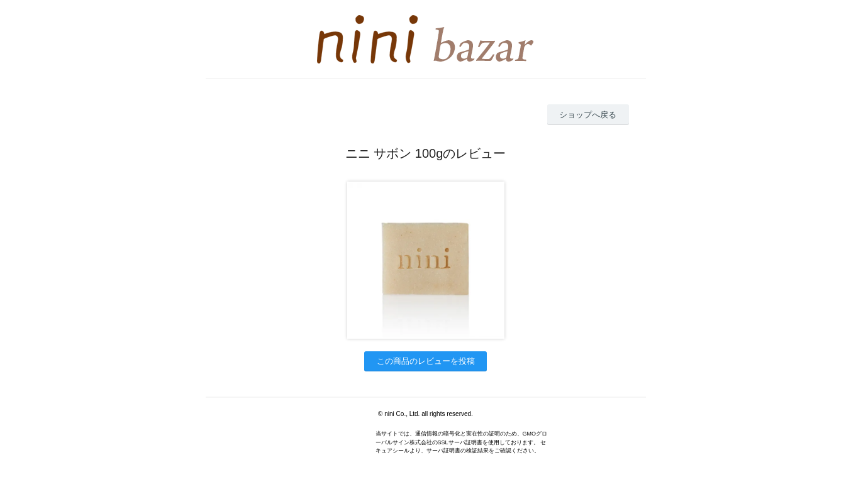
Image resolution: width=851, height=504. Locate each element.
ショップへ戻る (588, 115)
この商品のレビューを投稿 (426, 361)
